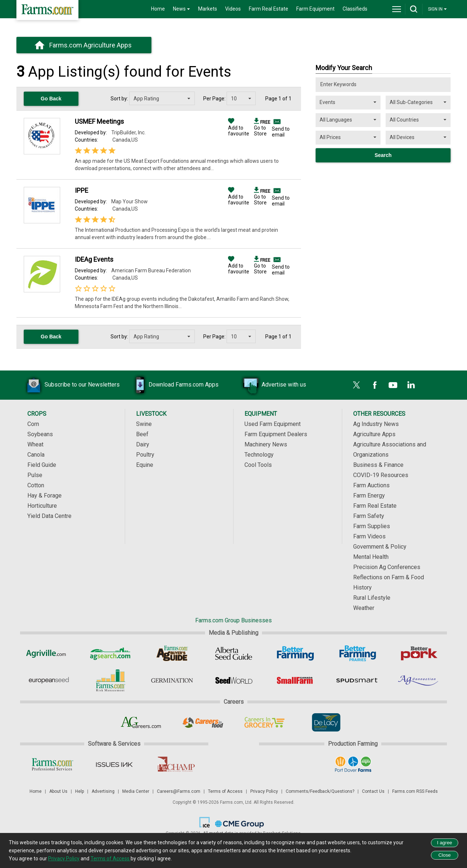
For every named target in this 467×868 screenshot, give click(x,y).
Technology (259, 455)
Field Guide (42, 465)
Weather (364, 608)
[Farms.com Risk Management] (110, 680)
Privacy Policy (264, 791)
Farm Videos (369, 536)
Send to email (281, 132)
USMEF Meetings (99, 121)
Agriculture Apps (374, 434)
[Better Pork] (419, 653)
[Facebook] (375, 385)
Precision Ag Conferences (387, 567)
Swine (144, 424)
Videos (233, 9)
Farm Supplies (372, 526)
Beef (142, 434)
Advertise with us (273, 385)
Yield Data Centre (49, 516)
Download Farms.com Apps (173, 385)
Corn (33, 424)
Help (80, 791)
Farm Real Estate (269, 9)
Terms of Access (225, 791)
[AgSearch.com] (110, 653)
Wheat (35, 444)
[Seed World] (234, 680)
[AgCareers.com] (141, 722)
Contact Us (373, 791)
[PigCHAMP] (176, 764)
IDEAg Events (94, 259)
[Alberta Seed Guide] (234, 653)
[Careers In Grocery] (264, 722)
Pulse (35, 475)
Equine (145, 465)
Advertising (103, 791)
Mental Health (371, 557)
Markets (208, 9)
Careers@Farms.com (179, 791)
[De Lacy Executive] (326, 722)
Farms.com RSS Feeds (415, 791)
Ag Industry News (376, 424)
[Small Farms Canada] (295, 680)
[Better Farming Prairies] (357, 653)
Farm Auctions (371, 485)
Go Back (51, 99)
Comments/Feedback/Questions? (320, 791)
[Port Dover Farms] (353, 764)
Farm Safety (369, 516)
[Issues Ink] (114, 764)
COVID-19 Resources (381, 475)
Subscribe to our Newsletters (71, 385)
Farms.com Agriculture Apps (90, 45)
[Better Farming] (295, 653)
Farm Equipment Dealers (276, 434)
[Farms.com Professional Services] (52, 764)
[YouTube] (393, 385)
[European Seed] (49, 680)
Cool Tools (258, 465)
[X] (356, 385)
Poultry (145, 455)
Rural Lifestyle (372, 598)
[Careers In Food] (203, 722)
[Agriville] (49, 653)
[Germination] (172, 680)
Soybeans (40, 434)
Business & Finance (378, 465)
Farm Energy (369, 496)
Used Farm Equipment (273, 424)
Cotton (36, 485)
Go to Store (262, 128)
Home (158, 9)
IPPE (82, 190)
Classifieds (355, 9)
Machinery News (266, 444)
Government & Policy (380, 547)
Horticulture (42, 506)
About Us (58, 791)
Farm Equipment (315, 9)
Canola (36, 455)
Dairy (143, 444)
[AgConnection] (419, 680)
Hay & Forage (45, 496)
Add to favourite (239, 128)
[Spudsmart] (357, 680)
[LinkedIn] (411, 385)
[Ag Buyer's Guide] (172, 653)
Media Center (136, 791)
